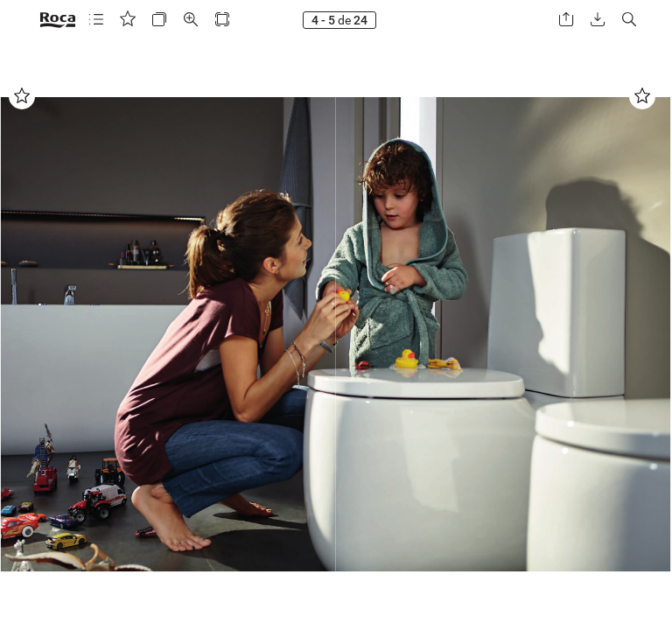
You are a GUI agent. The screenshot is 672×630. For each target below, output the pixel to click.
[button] (96, 20)
